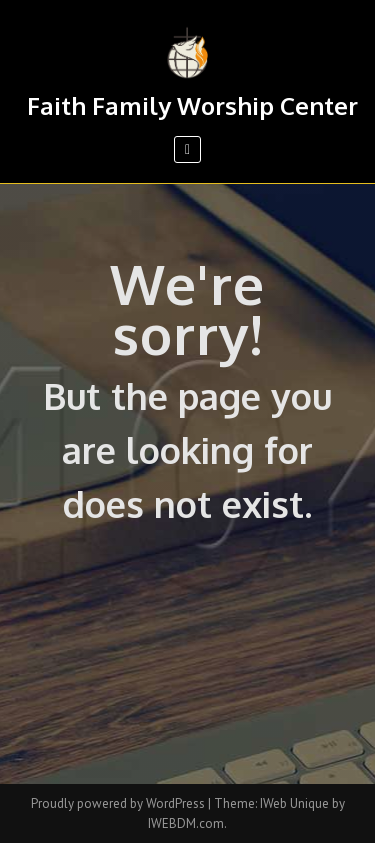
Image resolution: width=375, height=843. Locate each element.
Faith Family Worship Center (192, 105)
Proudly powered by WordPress (119, 803)
